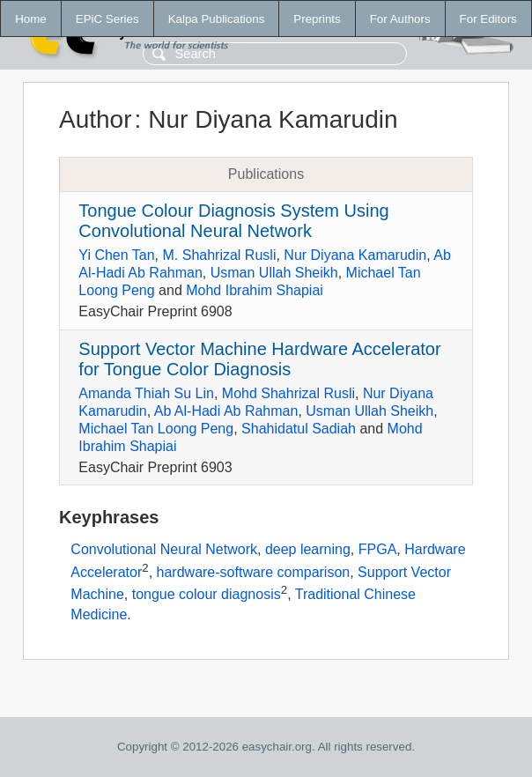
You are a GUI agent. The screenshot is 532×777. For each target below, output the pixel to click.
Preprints (317, 19)
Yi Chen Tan (116, 255)
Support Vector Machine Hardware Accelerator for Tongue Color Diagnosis (259, 359)
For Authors (400, 19)
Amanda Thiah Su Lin (146, 393)
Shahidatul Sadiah (299, 429)
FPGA (378, 549)
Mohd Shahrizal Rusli (288, 393)
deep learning (308, 549)
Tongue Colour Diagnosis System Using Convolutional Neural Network (233, 221)
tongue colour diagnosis (207, 595)
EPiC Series (107, 19)
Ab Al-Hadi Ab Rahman (226, 411)
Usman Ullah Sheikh (274, 273)
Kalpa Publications (217, 19)
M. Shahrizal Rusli (220, 255)
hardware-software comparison (254, 572)
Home (31, 19)
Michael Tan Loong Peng (156, 429)
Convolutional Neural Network (164, 549)
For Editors (488, 19)
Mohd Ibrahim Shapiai (255, 290)
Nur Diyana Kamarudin (355, 255)
